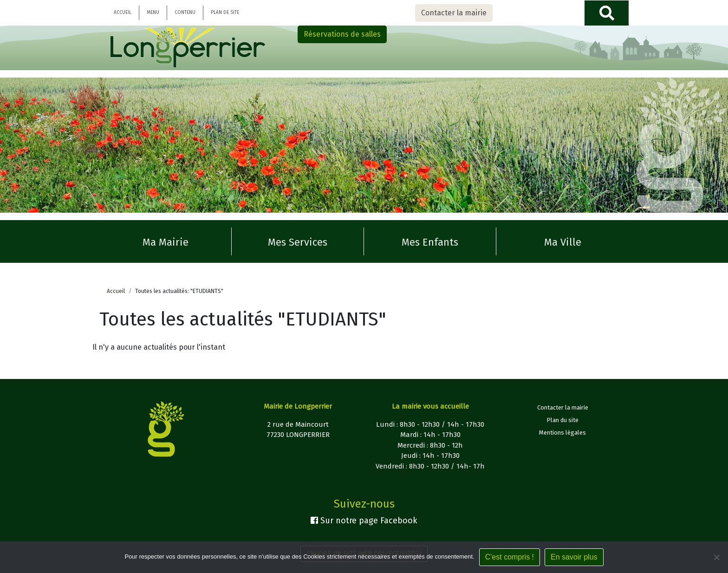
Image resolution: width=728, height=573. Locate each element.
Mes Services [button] (298, 242)
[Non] (716, 557)
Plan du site (562, 420)
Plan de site (225, 13)
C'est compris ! (510, 557)
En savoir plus (574, 557)
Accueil (123, 13)
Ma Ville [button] (563, 242)
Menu (153, 13)
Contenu (185, 13)
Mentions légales (562, 433)
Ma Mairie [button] (166, 242)
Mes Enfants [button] (430, 242)
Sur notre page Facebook (364, 521)
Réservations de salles (342, 34)
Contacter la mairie (454, 13)
